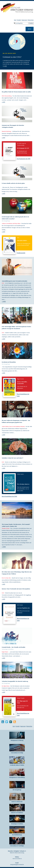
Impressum (24, 20)
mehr (5, 66)
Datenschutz (31, 20)
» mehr (3, 102)
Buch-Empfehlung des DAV (9, 496)
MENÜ (30, 29)
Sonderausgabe (21, 253)
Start (15, 20)
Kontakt (19, 20)
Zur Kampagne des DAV (24, 159)
